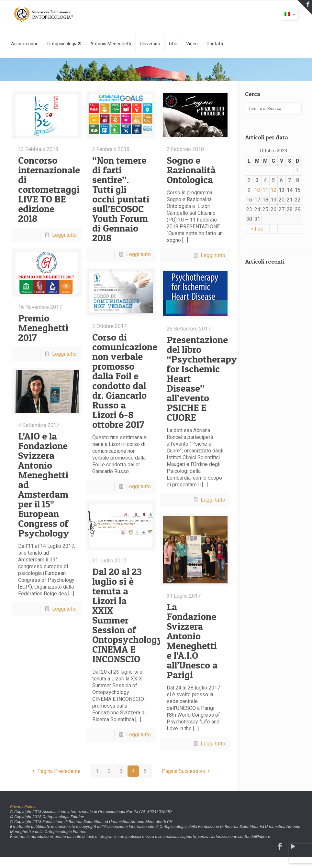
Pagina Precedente (55, 771)
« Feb (257, 229)
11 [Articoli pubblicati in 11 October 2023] (265, 190)
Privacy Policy (23, 807)
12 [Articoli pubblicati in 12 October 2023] (273, 190)
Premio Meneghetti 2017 (43, 328)
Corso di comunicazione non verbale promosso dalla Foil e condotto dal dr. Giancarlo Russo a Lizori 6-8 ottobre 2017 (125, 381)
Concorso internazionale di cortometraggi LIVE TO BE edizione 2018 (49, 189)
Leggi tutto (64, 235)
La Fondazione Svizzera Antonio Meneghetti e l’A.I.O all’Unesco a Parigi (192, 641)
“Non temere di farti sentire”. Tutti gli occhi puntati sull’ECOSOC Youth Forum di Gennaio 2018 (121, 199)
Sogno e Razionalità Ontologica (191, 170)
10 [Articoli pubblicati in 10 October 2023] (257, 190)
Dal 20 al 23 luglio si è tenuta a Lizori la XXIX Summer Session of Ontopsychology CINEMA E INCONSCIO (128, 615)
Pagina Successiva (187, 771)
